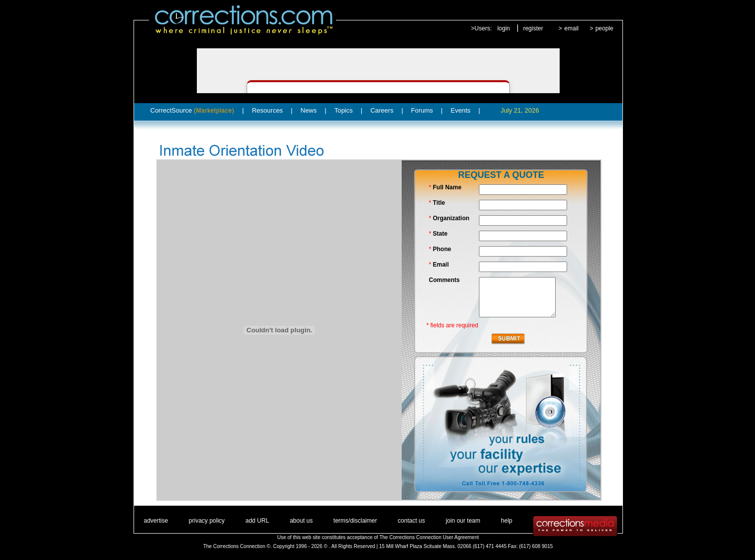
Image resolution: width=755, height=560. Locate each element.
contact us (411, 521)
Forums (422, 110)
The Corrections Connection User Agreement (429, 537)
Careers (382, 110)
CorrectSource (193, 110)
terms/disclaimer (355, 521)
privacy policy (207, 521)
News (309, 110)
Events (460, 110)
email (571, 28)
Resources (267, 110)
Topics (344, 110)
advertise (156, 521)
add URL (257, 521)
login (504, 28)
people (604, 28)
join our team (463, 521)
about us (301, 521)
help (507, 521)
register (533, 28)
